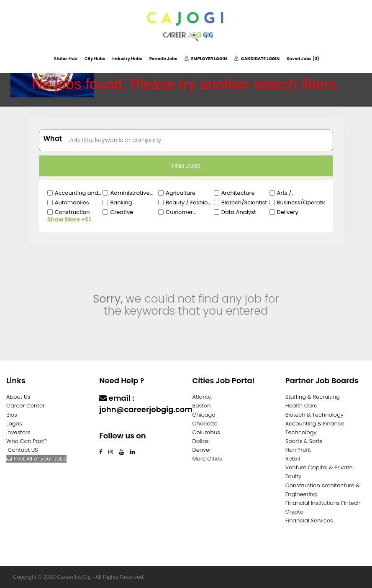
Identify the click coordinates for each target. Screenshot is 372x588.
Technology (301, 432)
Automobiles (72, 202)
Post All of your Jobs (36, 459)
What (53, 139)
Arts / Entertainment (296, 193)
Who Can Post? (27, 441)
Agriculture (181, 193)
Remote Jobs (163, 59)
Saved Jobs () (302, 59)
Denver (202, 450)
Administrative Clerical (130, 193)
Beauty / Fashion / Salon (189, 203)
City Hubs (96, 59)
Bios (12, 415)
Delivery (288, 212)
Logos (14, 424)
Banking (121, 202)
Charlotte (205, 424)
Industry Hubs (128, 59)
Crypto (295, 512)
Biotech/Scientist (244, 202)
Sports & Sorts (304, 441)
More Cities (207, 459)
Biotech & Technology (314, 415)
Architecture (238, 193)
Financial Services (309, 521)
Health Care (301, 406)
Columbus (207, 432)
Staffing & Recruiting (313, 397)
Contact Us (121, 426)
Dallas (201, 441)
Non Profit (298, 450)
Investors (18, 432)
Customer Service (179, 212)
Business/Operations (301, 202)
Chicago (204, 415)
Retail (293, 459)
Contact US (23, 450)
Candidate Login (257, 59)
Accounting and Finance (77, 193)
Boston (202, 406)
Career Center (26, 406)
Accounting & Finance (315, 424)
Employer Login (205, 59)
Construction (72, 212)
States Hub (67, 59)
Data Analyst (239, 212)
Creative (122, 212)
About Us (18, 397)
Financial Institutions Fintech (323, 503)
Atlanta (202, 397)
